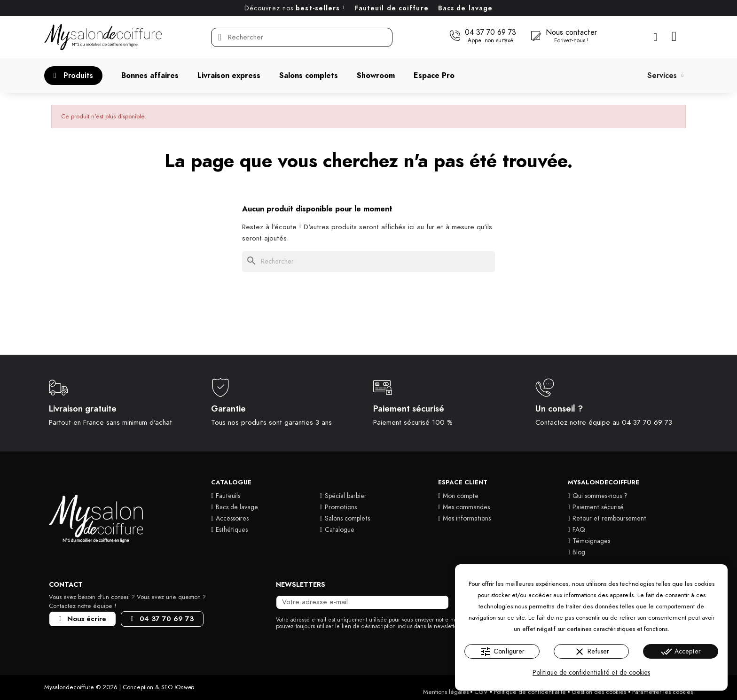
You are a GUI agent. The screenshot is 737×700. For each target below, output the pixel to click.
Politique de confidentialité (530, 692)
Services (665, 76)
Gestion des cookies (599, 692)
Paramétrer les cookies (663, 692)
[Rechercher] (368, 262)
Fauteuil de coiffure (392, 8)
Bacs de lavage (465, 8)
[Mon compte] (655, 37)
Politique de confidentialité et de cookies (591, 673)
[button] (483, 36)
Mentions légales (446, 692)
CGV (481, 692)
